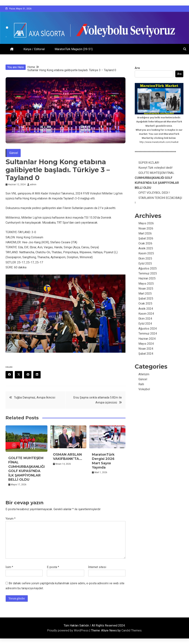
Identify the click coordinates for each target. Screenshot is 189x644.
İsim (9, 567)
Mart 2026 (145, 233)
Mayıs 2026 (146, 223)
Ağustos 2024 (148, 329)
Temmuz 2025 (148, 273)
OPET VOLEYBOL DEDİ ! (154, 193)
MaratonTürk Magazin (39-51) (74, 49)
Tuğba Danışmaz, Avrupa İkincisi (35, 397)
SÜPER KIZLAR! (149, 163)
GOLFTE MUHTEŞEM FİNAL (26, 469)
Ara (137, 68)
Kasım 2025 (146, 253)
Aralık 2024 (146, 309)
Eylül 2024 (145, 324)
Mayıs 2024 (146, 344)
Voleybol (144, 389)
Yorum (11, 519)
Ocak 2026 (145, 243)
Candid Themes (132, 630)
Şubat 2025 (146, 298)
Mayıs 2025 (146, 284)
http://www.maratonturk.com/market (159, 142)
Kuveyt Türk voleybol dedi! (156, 168)
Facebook (11, 375)
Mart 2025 (145, 294)
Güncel (14, 153)
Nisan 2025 (146, 289)
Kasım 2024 (146, 314)
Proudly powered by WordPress (68, 630)
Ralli (141, 384)
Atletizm (144, 374)
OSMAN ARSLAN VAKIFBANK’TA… (68, 457)
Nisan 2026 (146, 228)
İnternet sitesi (97, 567)
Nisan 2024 (146, 349)
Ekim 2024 (145, 319)
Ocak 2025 (145, 303)
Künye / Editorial (34, 49)
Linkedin (38, 375)
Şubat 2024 (146, 354)
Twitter (20, 375)
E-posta (53, 567)
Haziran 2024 (147, 339)
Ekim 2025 (145, 259)
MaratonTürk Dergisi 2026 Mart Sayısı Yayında (103, 461)
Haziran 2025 (147, 278)
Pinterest (29, 375)
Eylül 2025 (145, 263)
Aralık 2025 (146, 248)
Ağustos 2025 (148, 268)
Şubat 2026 (146, 238)
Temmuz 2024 (148, 334)
